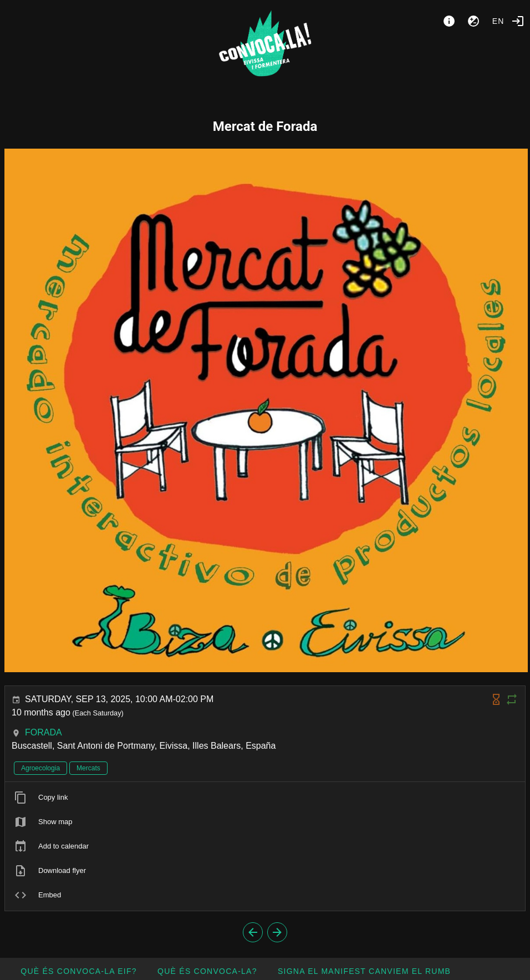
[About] (449, 21)
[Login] (518, 21)
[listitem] (265, 798)
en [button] (498, 21)
